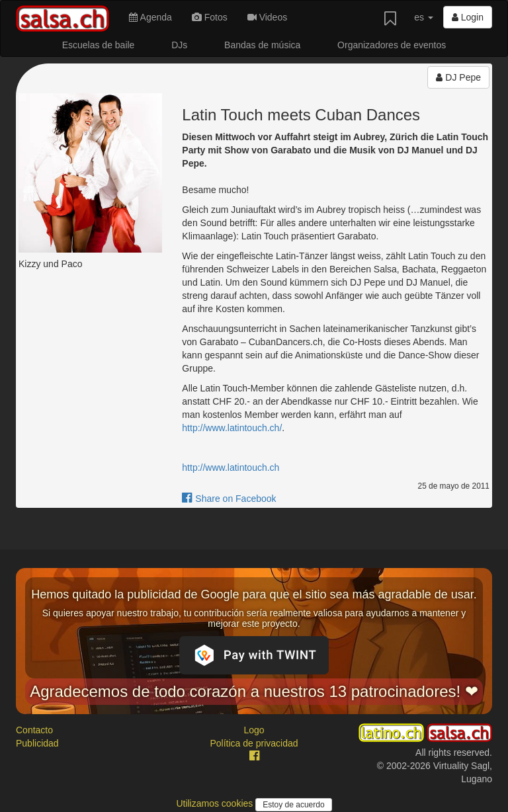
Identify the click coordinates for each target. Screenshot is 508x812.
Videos (267, 17)
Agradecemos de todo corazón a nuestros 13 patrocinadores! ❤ (254, 691)
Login (468, 17)
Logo (254, 730)
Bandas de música (262, 45)
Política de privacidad (254, 743)
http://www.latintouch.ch (231, 467)
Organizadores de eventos (392, 45)
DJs (179, 45)
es (424, 17)
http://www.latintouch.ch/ (232, 428)
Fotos (210, 17)
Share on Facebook (229, 499)
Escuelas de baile (99, 45)
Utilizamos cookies (216, 803)
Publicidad (37, 743)
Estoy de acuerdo (293, 805)
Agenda (150, 17)
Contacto (34, 730)
